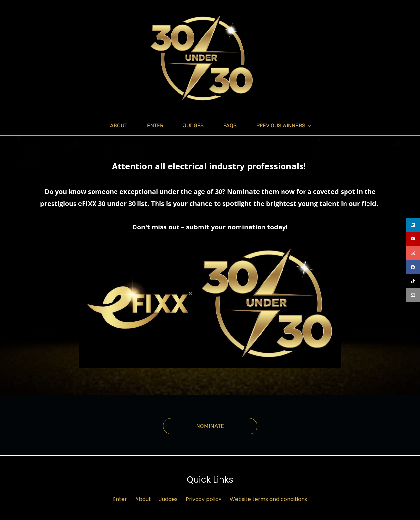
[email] (413, 295)
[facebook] (413, 267)
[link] (210, 239)
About (143, 497)
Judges (168, 497)
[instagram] (413, 253)
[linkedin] (413, 225)
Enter (120, 497)
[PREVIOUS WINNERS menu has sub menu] (283, 123)
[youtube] (413, 239)
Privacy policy (204, 497)
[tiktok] (413, 281)
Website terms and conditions (268, 497)
